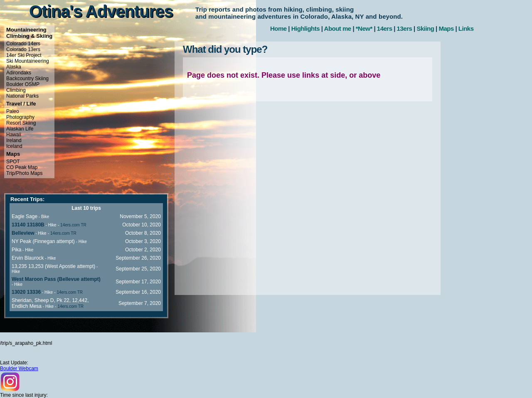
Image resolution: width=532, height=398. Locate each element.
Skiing (425, 28)
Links (466, 28)
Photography (20, 117)
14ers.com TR (73, 225)
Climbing (16, 90)
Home (278, 28)
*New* (364, 28)
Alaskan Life (20, 129)
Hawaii (14, 135)
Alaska (14, 67)
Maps (446, 28)
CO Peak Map (22, 167)
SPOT (13, 162)
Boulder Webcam (19, 369)
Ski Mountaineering (28, 61)
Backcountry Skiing (27, 79)
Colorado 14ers (23, 44)
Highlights (305, 28)
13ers (405, 28)
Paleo (13, 111)
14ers (385, 28)
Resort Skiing (21, 123)
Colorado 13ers (23, 49)
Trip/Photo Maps (25, 173)
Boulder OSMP (23, 84)
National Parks (22, 96)
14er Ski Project (24, 55)
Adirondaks (19, 73)
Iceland (14, 146)
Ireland (14, 140)
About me (338, 28)
